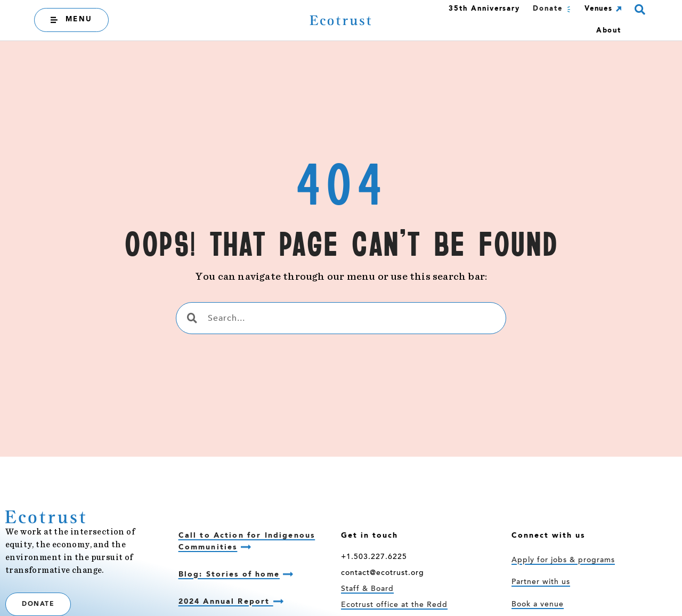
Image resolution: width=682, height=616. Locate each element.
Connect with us (548, 536)
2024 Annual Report (226, 602)
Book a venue (538, 605)
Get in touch (370, 536)
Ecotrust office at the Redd (394, 605)
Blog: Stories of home (229, 574)
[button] (640, 9)
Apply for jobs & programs (563, 561)
